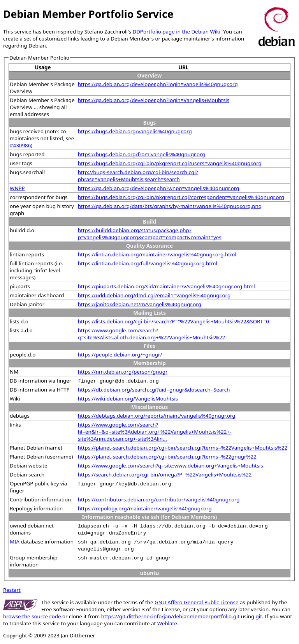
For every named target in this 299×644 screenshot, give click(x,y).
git (259, 616)
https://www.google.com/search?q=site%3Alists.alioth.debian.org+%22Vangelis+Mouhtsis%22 (151, 334)
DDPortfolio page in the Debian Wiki (176, 32)
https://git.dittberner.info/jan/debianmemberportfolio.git (170, 616)
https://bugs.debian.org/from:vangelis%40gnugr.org (142, 154)
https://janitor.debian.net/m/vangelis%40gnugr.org (140, 304)
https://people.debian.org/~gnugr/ (120, 355)
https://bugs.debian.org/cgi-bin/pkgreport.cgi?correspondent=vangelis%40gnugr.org (181, 197)
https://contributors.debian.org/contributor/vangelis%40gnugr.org (159, 499)
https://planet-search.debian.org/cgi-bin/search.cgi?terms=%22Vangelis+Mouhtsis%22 (183, 448)
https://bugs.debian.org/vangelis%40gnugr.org (135, 131)
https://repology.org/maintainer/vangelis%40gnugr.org (145, 508)
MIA (15, 542)
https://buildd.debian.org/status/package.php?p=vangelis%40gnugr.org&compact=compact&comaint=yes (150, 234)
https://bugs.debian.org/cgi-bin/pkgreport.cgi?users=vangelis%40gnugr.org (170, 163)
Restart (12, 590)
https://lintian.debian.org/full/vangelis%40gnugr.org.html (148, 263)
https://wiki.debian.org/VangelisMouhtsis (128, 399)
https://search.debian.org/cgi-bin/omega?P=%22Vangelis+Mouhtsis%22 (165, 475)
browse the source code (32, 616)
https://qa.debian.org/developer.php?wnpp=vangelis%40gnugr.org (159, 188)
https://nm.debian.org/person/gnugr (123, 372)
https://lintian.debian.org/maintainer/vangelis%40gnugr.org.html (157, 254)
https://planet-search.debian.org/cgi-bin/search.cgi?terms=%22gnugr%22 (167, 457)
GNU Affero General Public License (196, 602)
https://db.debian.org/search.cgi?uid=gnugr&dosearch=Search (154, 390)
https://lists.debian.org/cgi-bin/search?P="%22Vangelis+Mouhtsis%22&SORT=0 (173, 321)
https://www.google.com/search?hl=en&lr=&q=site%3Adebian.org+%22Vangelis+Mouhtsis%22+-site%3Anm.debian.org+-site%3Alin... (155, 432)
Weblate (167, 623)
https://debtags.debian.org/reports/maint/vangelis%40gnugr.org (157, 416)
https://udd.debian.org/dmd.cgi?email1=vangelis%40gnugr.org (154, 295)
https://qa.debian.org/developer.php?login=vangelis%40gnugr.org (158, 84)
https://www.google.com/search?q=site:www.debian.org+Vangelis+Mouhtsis (171, 466)
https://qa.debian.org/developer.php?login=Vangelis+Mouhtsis (154, 100)
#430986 (20, 145)
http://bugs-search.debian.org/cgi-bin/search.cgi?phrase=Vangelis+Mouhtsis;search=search (138, 176)
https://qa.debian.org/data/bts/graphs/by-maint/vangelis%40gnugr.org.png (170, 206)
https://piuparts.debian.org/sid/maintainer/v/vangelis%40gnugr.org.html (166, 286)
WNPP (17, 188)
